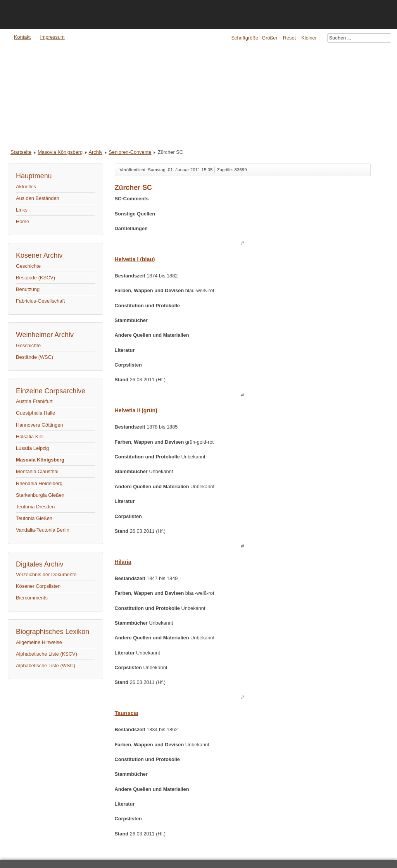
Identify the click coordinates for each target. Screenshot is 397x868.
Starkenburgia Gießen (40, 495)
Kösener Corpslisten (38, 586)
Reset (289, 38)
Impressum (52, 37)
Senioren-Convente (130, 152)
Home (22, 221)
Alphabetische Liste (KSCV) (47, 654)
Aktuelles (26, 187)
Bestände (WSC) (35, 357)
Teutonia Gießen (34, 518)
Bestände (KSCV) (35, 278)
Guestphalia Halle (35, 413)
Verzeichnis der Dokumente (46, 574)
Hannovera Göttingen (40, 425)
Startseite (21, 152)
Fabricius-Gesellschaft (41, 301)
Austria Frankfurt (34, 401)
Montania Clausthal (37, 471)
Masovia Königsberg (60, 152)
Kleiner (309, 38)
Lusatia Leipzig (32, 448)
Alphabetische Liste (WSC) (46, 666)
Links (22, 210)
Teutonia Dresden (35, 507)
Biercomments (32, 598)
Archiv (96, 152)
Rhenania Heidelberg (39, 483)
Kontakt (22, 37)
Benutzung (28, 289)
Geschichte (28, 266)
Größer (270, 38)
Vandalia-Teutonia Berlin (43, 530)
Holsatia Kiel (30, 437)
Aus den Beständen (38, 198)
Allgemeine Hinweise (39, 642)
